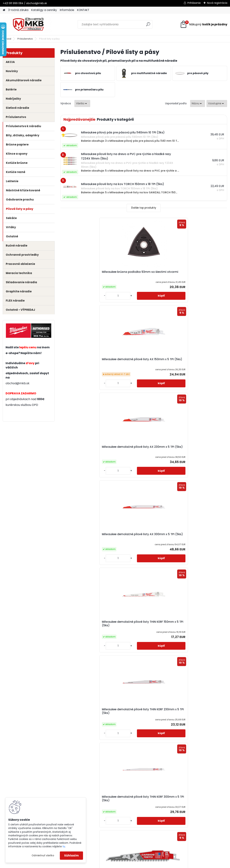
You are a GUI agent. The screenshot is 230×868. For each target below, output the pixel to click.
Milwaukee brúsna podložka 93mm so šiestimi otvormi (84, 274)
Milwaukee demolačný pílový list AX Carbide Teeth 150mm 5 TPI (143, 449)
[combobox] (198, 103)
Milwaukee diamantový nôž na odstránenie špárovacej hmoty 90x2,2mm (142, 538)
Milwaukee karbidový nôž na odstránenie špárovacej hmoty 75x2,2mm (142, 628)
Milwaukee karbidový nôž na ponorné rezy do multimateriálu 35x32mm (198, 628)
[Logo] (27, 24)
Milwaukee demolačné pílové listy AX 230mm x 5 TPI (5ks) (199, 274)
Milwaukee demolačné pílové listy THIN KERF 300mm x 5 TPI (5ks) (88, 449)
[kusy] (73, 296)
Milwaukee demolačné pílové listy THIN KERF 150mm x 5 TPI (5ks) (143, 361)
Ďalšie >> (166, 757)
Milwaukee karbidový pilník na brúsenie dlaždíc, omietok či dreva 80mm (141, 717)
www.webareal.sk (130, 865)
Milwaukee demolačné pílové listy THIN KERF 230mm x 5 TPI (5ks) (199, 361)
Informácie (67, 10)
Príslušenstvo (25, 39)
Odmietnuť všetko (43, 856)
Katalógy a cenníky (44, 10)
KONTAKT (83, 10)
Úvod (8, 39)
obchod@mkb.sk (18, 383)
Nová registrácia (217, 3)
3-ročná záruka (18, 10)
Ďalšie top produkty (144, 208)
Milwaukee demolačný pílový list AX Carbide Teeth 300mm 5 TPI (87, 537)
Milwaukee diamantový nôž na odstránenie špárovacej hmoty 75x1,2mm (197, 538)
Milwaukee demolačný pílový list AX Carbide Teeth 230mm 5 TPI (198, 449)
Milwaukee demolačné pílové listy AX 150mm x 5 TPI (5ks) (143, 274)
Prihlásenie (194, 3)
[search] (148, 26)
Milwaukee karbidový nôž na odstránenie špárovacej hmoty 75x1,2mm (86, 628)
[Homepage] (4, 10)
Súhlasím (71, 856)
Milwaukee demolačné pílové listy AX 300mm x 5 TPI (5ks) (88, 361)
